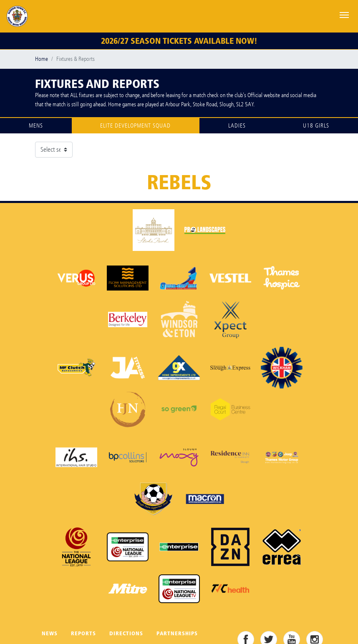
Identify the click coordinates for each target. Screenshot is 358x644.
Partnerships (177, 633)
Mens (36, 126)
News (50, 633)
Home (42, 59)
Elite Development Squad (135, 126)
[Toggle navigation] (344, 14)
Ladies (237, 126)
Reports (83, 633)
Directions (126, 633)
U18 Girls (316, 126)
